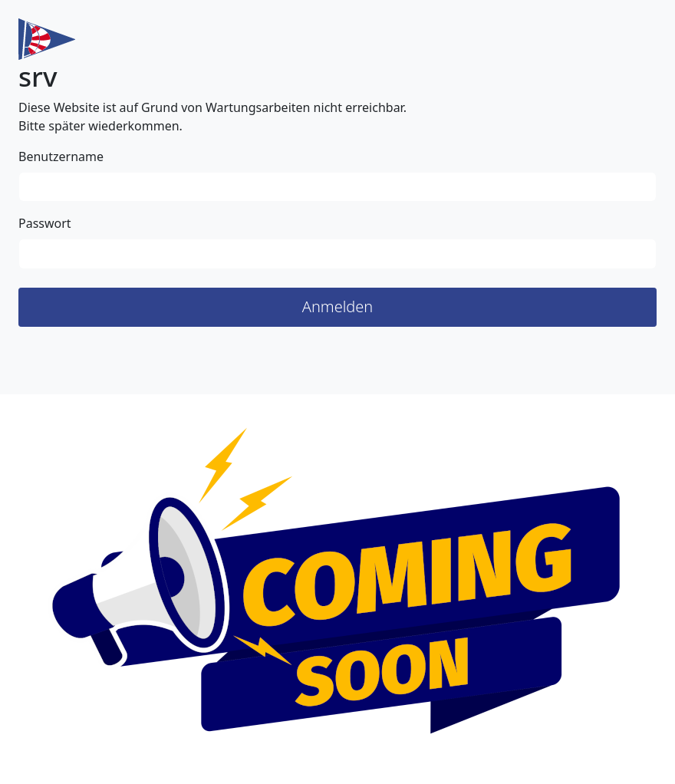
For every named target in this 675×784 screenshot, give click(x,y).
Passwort (45, 223)
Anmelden (338, 306)
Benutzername (61, 156)
